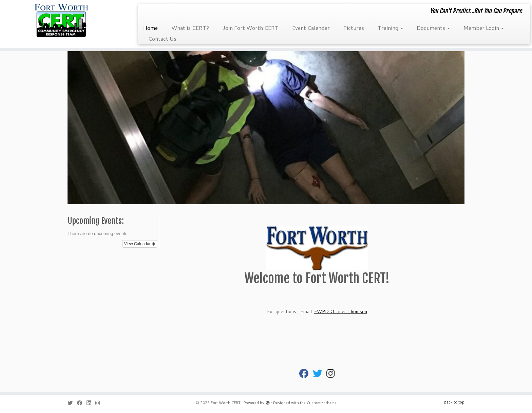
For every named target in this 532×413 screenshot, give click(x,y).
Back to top (454, 402)
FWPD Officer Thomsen (341, 311)
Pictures (354, 28)
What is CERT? (190, 28)
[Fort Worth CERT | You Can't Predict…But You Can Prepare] (61, 20)
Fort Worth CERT (226, 403)
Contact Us (162, 39)
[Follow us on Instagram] (100, 403)
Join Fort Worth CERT (251, 28)
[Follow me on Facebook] (82, 403)
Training (390, 28)
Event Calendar (311, 28)
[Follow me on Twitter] (72, 403)
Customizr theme (322, 403)
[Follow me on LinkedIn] (91, 403)
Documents (433, 28)
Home (150, 28)
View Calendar (140, 244)
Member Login (484, 28)
